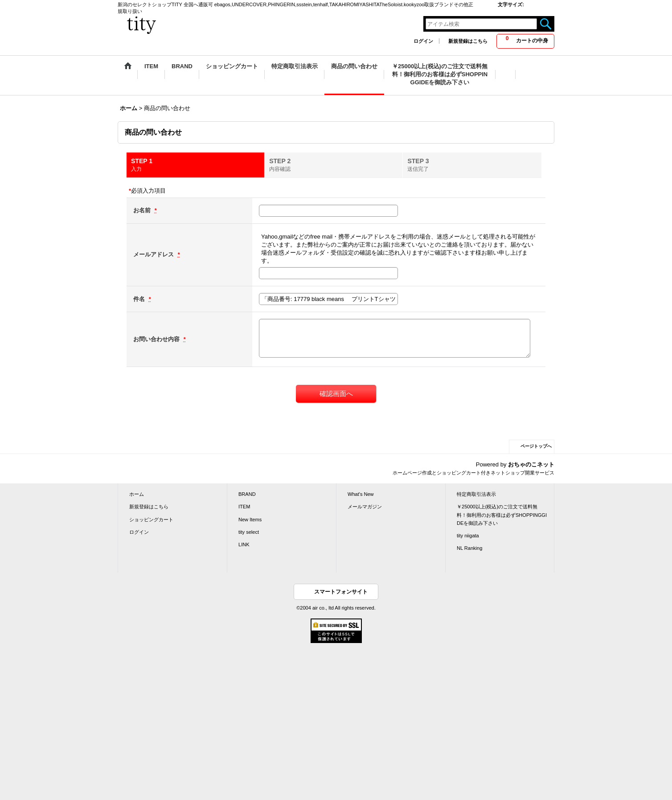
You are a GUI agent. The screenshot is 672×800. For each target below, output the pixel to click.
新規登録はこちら (468, 41)
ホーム (137, 494)
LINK (244, 544)
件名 (140, 299)
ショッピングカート (151, 520)
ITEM (244, 507)
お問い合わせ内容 (157, 339)
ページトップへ (536, 446)
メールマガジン (365, 507)
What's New (361, 494)
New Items (250, 520)
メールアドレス (154, 254)
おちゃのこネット (531, 464)
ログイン (423, 41)
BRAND (247, 494)
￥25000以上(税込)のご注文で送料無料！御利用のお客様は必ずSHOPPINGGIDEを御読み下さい (502, 515)
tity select (249, 532)
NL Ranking (469, 548)
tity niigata (468, 536)
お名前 (143, 210)
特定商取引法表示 (476, 494)
